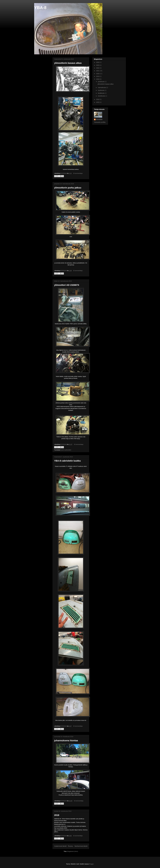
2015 (98, 102)
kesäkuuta (101, 93)
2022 (98, 68)
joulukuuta (101, 82)
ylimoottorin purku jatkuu (68, 188)
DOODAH (99, 119)
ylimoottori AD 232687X (67, 285)
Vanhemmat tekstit (81, 846)
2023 (98, 65)
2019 (98, 76)
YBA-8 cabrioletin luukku (67, 461)
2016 (98, 99)
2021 (98, 71)
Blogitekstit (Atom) (73, 851)
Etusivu (70, 846)
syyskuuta (101, 90)
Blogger (91, 864)
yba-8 (63, 450)
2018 (57, 815)
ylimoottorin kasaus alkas (68, 63)
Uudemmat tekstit (60, 846)
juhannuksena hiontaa (66, 741)
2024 (98, 62)
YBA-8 (40, 8)
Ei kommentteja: (78, 173)
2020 (98, 74)
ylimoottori (68, 450)
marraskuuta (102, 88)
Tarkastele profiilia (100, 122)
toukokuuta (102, 96)
